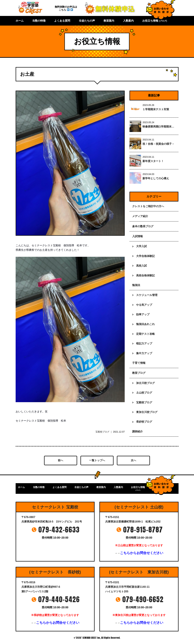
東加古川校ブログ (147, 412)
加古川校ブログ (145, 383)
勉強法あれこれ (145, 324)
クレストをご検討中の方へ (148, 206)
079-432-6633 (59, 530)
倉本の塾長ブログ (143, 226)
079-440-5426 (59, 599)
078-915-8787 (143, 530)
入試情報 (137, 236)
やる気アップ (144, 305)
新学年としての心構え (156, 178)
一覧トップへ (97, 460)
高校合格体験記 (145, 275)
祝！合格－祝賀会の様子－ (158, 144)
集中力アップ (144, 353)
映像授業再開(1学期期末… (158, 127)
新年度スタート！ (153, 161)
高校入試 (141, 266)
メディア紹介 (140, 216)
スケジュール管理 (147, 295)
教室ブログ (139, 373)
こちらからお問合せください (142, 553)
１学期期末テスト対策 (156, 109)
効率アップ (143, 314)
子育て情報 (139, 363)
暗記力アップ (144, 343)
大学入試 (141, 246)
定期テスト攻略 (145, 334)
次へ (133, 460)
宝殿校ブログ (102, 432)
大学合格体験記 (145, 256)
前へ (61, 460)
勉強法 (136, 285)
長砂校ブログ (144, 422)
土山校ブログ (144, 393)
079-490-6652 (143, 599)
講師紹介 (137, 431)
